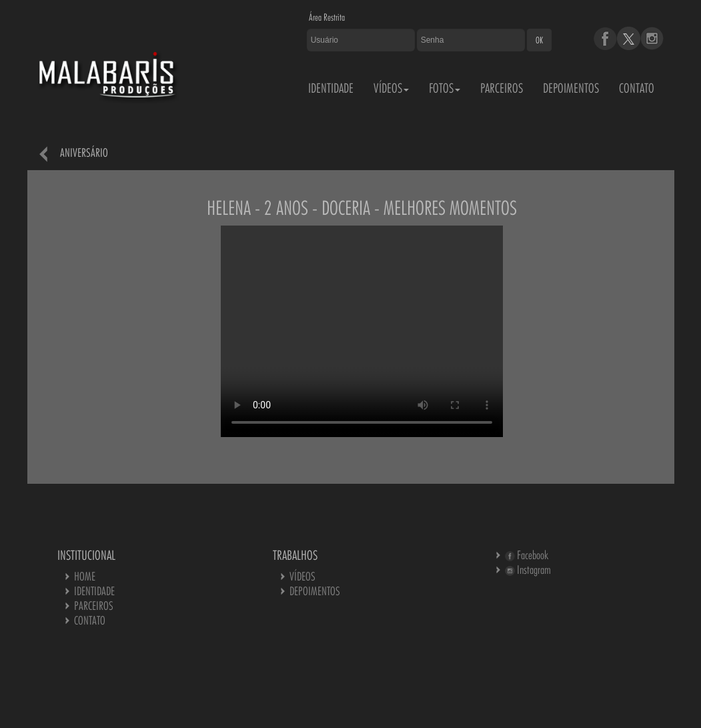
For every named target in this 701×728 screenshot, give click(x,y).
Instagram (528, 570)
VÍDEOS (391, 88)
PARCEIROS (502, 88)
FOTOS (445, 88)
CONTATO (637, 88)
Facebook (527, 555)
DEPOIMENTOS (571, 88)
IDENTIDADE (331, 88)
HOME (85, 576)
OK (539, 40)
